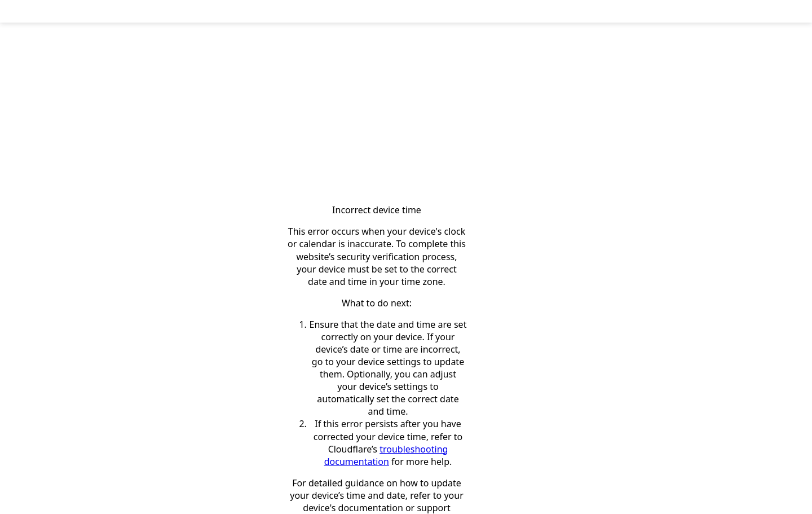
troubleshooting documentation (386, 455)
